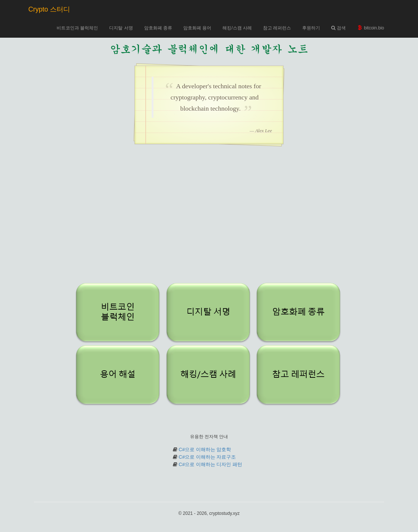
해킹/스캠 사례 (237, 28)
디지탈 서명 (121, 28)
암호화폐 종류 (158, 28)
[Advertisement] (209, 219)
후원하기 (311, 28)
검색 (338, 28)
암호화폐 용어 (197, 28)
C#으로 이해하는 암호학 (205, 449)
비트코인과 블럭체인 (77, 28)
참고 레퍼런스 (277, 28)
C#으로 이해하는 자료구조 (208, 457)
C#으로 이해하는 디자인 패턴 (210, 464)
